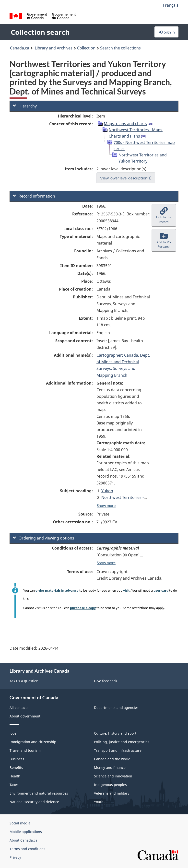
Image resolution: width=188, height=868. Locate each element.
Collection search (40, 32)
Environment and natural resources (39, 793)
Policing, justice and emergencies (122, 742)
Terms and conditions (27, 849)
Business (17, 759)
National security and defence (34, 802)
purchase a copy (83, 608)
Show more (106, 505)
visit (126, 590)
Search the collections (120, 48)
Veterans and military (112, 793)
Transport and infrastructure (118, 750)
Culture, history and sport (115, 733)
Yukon (107, 491)
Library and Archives (54, 48)
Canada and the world (112, 759)
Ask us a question (24, 681)
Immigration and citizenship (33, 742)
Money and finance (110, 768)
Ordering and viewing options (43, 538)
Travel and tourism (25, 750)
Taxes (14, 785)
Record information (34, 196)
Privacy (15, 857)
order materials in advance (57, 590)
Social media (20, 823)
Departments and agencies (116, 708)
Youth (99, 802)
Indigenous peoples (110, 785)
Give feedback (106, 681)
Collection (86, 48)
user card (161, 590)
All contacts (19, 708)
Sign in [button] (166, 32)
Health (15, 776)
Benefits (16, 768)
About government (25, 716)
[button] (164, 215)
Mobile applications (26, 832)
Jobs (13, 733)
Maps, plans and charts (125, 124)
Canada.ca (20, 48)
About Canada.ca (23, 840)
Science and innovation (113, 776)
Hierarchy (25, 106)
